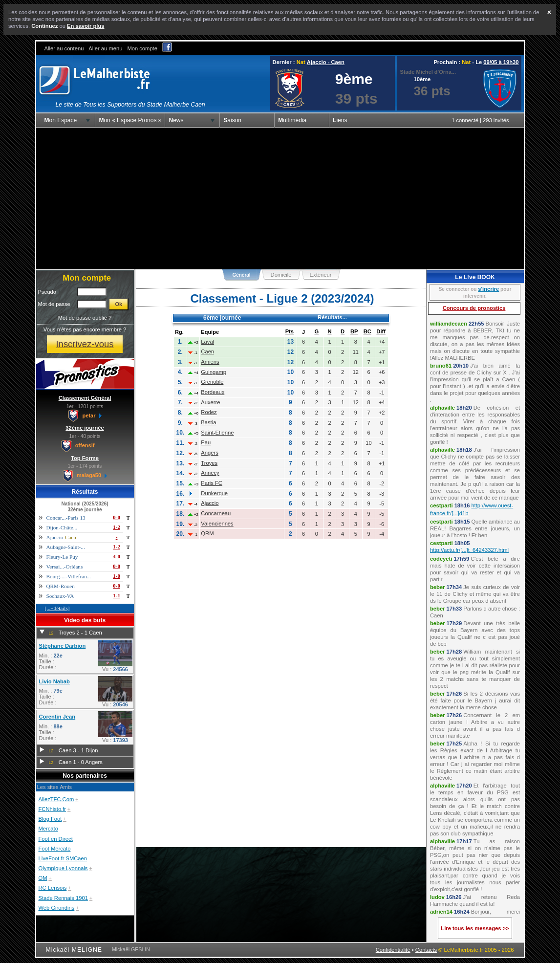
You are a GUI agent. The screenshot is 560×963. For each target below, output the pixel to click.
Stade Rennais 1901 (63, 898)
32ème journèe (85, 428)
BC (367, 331)
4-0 (117, 556)
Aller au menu (105, 48)
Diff (381, 331)
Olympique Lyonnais (63, 868)
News (176, 120)
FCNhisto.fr (53, 809)
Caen (207, 351)
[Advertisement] (280, 198)
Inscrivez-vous (85, 344)
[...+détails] (57, 608)
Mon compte (142, 48)
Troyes (209, 463)
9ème (354, 79)
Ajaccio (210, 503)
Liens (340, 120)
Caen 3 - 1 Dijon (78, 750)
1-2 (117, 527)
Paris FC (212, 483)
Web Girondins (57, 908)
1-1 (117, 595)
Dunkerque (214, 493)
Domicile (281, 275)
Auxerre (210, 402)
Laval (207, 342)
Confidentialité (393, 950)
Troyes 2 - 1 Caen (80, 633)
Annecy (210, 473)
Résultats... (332, 317)
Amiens (210, 362)
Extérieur (321, 275)
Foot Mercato (55, 849)
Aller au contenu (64, 48)
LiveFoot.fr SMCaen (63, 858)
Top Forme (85, 458)
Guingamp (214, 372)
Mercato (48, 829)
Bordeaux (213, 392)
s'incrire (488, 289)
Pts (290, 331)
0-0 (117, 517)
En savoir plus (86, 26)
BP (354, 331)
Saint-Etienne (217, 433)
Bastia (208, 422)
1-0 (117, 576)
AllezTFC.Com (56, 799)
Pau (206, 442)
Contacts (426, 950)
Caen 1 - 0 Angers (81, 762)
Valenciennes (217, 524)
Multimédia (292, 120)
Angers (209, 453)
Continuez (44, 26)
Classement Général (85, 398)
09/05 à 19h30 (501, 62)
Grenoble (212, 382)
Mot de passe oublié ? (85, 318)
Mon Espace (61, 120)
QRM (207, 533)
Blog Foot (50, 819)
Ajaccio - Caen (326, 62)
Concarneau (216, 513)
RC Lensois (53, 888)
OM (43, 878)
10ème (422, 79)
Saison (232, 120)
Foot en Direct (56, 839)
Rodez (209, 412)
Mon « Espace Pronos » (130, 120)
